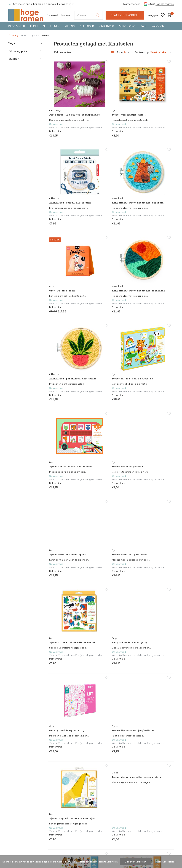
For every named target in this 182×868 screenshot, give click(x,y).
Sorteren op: (142, 52)
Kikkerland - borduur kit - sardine (150, 102)
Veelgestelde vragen (20, 854)
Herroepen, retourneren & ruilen (27, 840)
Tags (34, 35)
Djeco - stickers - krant (109, 618)
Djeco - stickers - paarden (63, 361)
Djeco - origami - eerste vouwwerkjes (110, 535)
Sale (143, 26)
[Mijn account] (153, 15)
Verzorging (127, 26)
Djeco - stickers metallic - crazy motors (152, 512)
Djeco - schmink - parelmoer (147, 361)
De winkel (52, 15)
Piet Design (58, 96)
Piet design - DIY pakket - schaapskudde (69, 102)
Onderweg (107, 26)
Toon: (120, 52)
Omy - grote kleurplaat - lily (152, 447)
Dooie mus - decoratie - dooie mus (110, 705)
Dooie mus (99, 699)
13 (124, 758)
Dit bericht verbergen (136, 862)
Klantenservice (132, 4)
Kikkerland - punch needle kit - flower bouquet (66, 707)
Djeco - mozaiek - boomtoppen (105, 361)
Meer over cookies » (166, 862)
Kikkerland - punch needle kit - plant (66, 273)
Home (24, 35)
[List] (112, 52)
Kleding (70, 26)
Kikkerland (141, 96)
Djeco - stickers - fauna (151, 703)
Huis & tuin (38, 26)
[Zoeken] (89, 15)
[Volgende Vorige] (131, 758)
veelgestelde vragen (63, 788)
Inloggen (56, 843)
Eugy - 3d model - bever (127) (110, 450)
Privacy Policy (16, 850)
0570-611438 (149, 845)
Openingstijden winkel (21, 831)
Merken (66, 15)
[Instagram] (144, 785)
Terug (13, 35)
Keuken (55, 26)
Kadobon (158, 26)
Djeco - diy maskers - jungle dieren (66, 539)
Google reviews (165, 4)
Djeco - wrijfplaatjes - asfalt (108, 102)
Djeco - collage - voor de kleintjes (110, 273)
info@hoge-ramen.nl (157, 850)
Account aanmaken (62, 848)
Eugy (96, 444)
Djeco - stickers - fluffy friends (68, 620)
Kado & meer (17, 26)
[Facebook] (138, 785)
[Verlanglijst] (163, 15)
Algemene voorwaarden (23, 845)
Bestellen (14, 835)
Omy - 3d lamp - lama (108, 186)
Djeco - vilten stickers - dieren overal (68, 446)
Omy (96, 181)
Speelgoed (87, 26)
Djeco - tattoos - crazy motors (150, 620)
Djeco (97, 96)
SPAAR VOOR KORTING (125, 15)
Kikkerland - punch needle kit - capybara (67, 187)
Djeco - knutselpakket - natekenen (152, 273)
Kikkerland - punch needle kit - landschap (151, 188)
